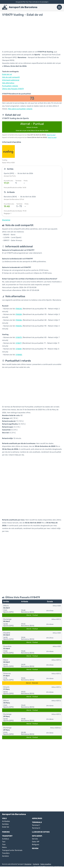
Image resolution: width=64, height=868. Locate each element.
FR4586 (19, 320)
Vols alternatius (8, 83)
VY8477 (19, 343)
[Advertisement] (32, 33)
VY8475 (19, 337)
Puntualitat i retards (10, 86)
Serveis (35, 839)
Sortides (5, 824)
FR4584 (19, 314)
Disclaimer (28, 864)
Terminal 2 (36, 828)
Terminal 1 (36, 825)
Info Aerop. (37, 836)
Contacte (36, 864)
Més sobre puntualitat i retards (20, 109)
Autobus (5, 839)
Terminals (37, 822)
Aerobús (5, 856)
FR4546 (19, 309)
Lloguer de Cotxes (41, 832)
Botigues (36, 844)
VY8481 (19, 349)
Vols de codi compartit (11, 77)
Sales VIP (36, 842)
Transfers (6, 853)
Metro (4, 847)
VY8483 (19, 355)
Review (35, 848)
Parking (6, 832)
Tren (4, 844)
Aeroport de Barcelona (23, 7)
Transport (7, 836)
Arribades (6, 821)
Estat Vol (6, 827)
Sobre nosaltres (46, 864)
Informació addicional (11, 80)
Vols (4, 818)
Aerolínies (37, 818)
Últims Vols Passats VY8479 (13, 89)
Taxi (4, 842)
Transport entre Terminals (12, 850)
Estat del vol (7, 74)
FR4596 (19, 326)
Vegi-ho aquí (51, 135)
